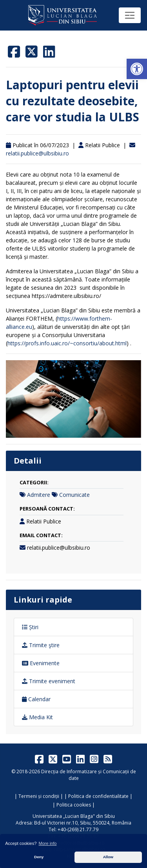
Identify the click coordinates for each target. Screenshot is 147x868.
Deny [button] (39, 857)
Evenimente (41, 663)
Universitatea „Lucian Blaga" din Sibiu (74, 816)
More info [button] (48, 843)
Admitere (39, 495)
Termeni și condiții (39, 796)
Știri (30, 627)
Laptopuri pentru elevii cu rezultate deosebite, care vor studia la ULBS (73, 101)
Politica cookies (74, 805)
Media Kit (37, 717)
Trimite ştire (41, 645)
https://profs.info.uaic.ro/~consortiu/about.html (67, 343)
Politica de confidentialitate (98, 796)
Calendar (36, 699)
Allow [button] (108, 857)
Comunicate (74, 495)
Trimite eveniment (49, 681)
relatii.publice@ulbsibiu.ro (37, 153)
